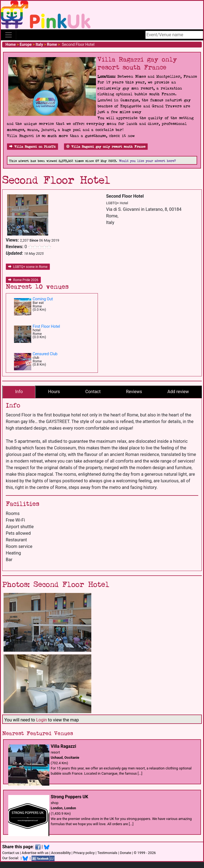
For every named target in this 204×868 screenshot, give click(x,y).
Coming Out (43, 299)
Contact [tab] (93, 392)
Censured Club (45, 354)
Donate (125, 853)
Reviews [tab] (134, 392)
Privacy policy (84, 853)
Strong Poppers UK (70, 797)
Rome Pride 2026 (23, 280)
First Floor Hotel (46, 326)
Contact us (11, 853)
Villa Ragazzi (63, 746)
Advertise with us (35, 853)
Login (42, 720)
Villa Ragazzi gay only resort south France (106, 147)
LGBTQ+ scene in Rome (28, 267)
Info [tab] (19, 392)
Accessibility (61, 853)
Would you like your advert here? (147, 161)
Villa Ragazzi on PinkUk (32, 147)
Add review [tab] (178, 392)
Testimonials (107, 853)
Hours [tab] (54, 392)
